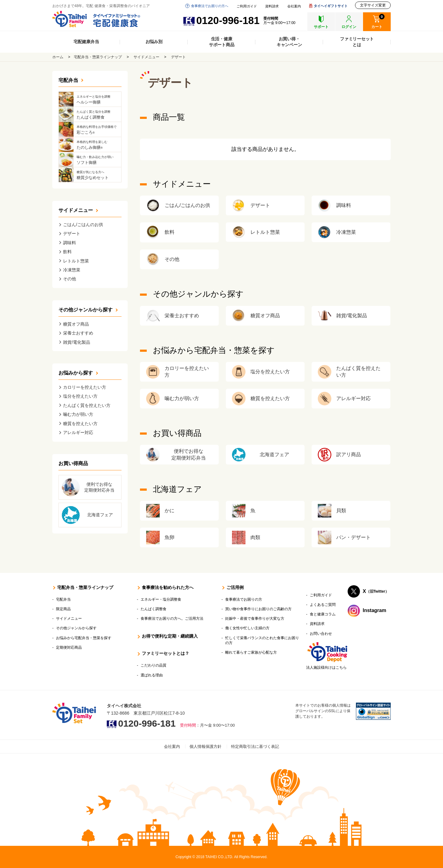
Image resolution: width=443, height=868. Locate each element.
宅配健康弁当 (86, 42)
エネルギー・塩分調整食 (161, 599)
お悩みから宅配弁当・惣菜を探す (84, 638)
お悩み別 (154, 42)
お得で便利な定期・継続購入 (170, 636)
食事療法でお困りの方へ (210, 6)
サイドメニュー (146, 57)
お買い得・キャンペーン (289, 42)
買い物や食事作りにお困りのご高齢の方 (258, 609)
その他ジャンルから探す (86, 310)
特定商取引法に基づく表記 (255, 746)
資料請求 (272, 6)
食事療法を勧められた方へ (168, 587)
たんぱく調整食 (154, 609)
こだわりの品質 (154, 665)
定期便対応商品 (69, 647)
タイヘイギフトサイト (331, 6)
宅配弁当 (68, 80)
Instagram (374, 610)
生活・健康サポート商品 (222, 42)
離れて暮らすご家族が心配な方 (251, 652)
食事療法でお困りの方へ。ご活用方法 (172, 619)
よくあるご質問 (323, 605)
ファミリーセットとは (357, 42)
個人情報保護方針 (206, 746)
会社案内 (294, 6)
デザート (178, 57)
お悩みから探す (76, 373)
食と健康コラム (323, 614)
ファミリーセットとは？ (166, 653)
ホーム (58, 57)
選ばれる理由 (152, 675)
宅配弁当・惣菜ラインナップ (98, 57)
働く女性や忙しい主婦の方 (247, 628)
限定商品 (63, 609)
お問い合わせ (321, 634)
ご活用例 (235, 587)
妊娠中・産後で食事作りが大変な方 (255, 619)
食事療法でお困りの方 (244, 599)
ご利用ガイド (247, 6)
